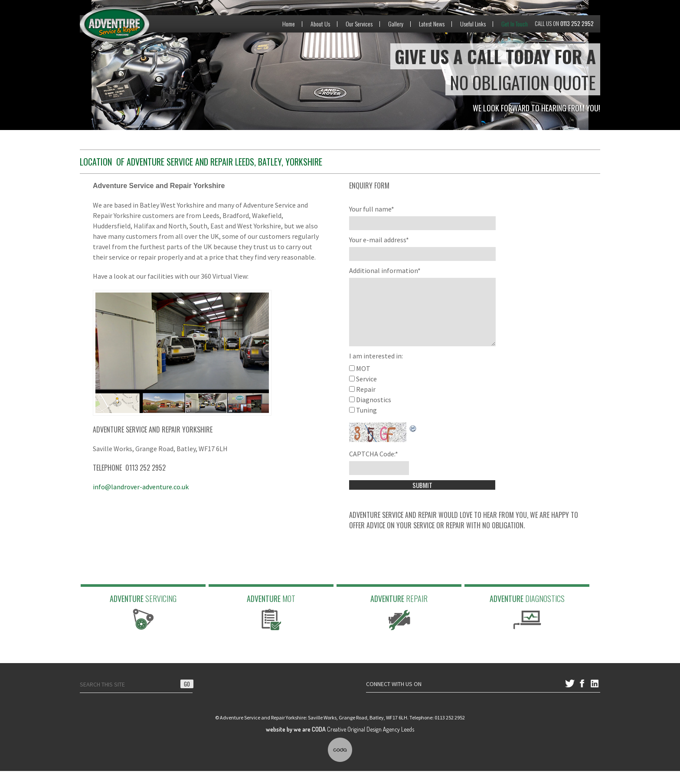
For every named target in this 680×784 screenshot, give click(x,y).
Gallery (396, 24)
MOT (363, 381)
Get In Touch (515, 24)
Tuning (366, 423)
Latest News (432, 24)
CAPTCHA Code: (374, 467)
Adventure (143, 625)
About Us (320, 24)
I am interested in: (376, 369)
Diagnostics (374, 413)
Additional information (385, 270)
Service (366, 392)
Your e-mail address (379, 240)
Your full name (372, 209)
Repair (366, 402)
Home (289, 24)
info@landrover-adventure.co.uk (141, 487)
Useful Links (473, 24)
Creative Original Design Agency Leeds (340, 742)
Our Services (359, 24)
